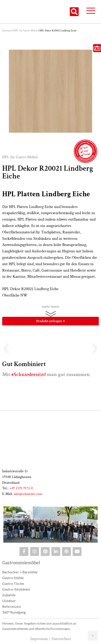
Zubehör (9, 595)
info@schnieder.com (28, 494)
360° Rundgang (14, 612)
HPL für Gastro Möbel (26, 31)
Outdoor (9, 601)
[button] (74, 12)
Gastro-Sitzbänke (16, 589)
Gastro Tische (13, 583)
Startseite (7, 31)
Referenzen (12, 606)
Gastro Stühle (13, 578)
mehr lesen (50, 306)
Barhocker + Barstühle (20, 572)
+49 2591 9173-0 (21, 488)
